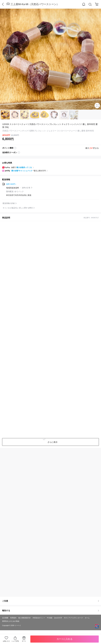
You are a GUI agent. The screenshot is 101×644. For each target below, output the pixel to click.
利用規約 (13, 618)
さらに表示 (52, 442)
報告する (51, 611)
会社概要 (5, 618)
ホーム (87, 618)
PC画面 (50, 618)
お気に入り (6, 641)
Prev (6, 59)
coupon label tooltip (19, 153)
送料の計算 (26, 188)
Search (90, 4)
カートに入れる (65, 639)
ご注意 (51, 601)
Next (95, 59)
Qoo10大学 (58, 618)
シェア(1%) (15, 639)
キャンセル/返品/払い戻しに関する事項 (18, 208)
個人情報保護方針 (25, 618)
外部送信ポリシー (39, 618)
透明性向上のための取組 (11, 621)
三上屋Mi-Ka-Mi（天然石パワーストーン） (35, 4)
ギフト (24, 641)
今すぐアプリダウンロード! (73, 618)
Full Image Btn (97, 105)
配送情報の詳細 (9, 203)
